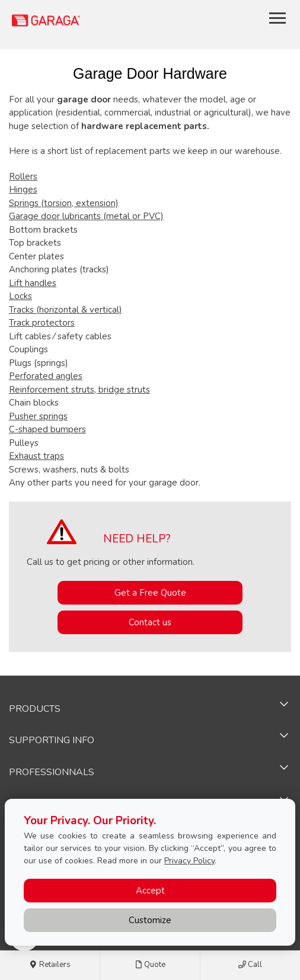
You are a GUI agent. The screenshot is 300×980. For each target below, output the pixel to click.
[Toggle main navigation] (277, 18)
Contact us (150, 622)
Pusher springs (38, 416)
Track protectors (42, 323)
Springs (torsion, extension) (64, 203)
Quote (150, 965)
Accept (150, 891)
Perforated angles (46, 376)
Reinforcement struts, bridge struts (79, 390)
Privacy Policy (189, 861)
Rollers (23, 176)
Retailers (50, 965)
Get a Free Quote (150, 593)
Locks (20, 296)
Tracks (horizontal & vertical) (66, 310)
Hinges (23, 189)
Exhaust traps (36, 456)
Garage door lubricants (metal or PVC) (86, 216)
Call (250, 965)
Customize (150, 920)
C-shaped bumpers (47, 429)
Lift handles (33, 283)
